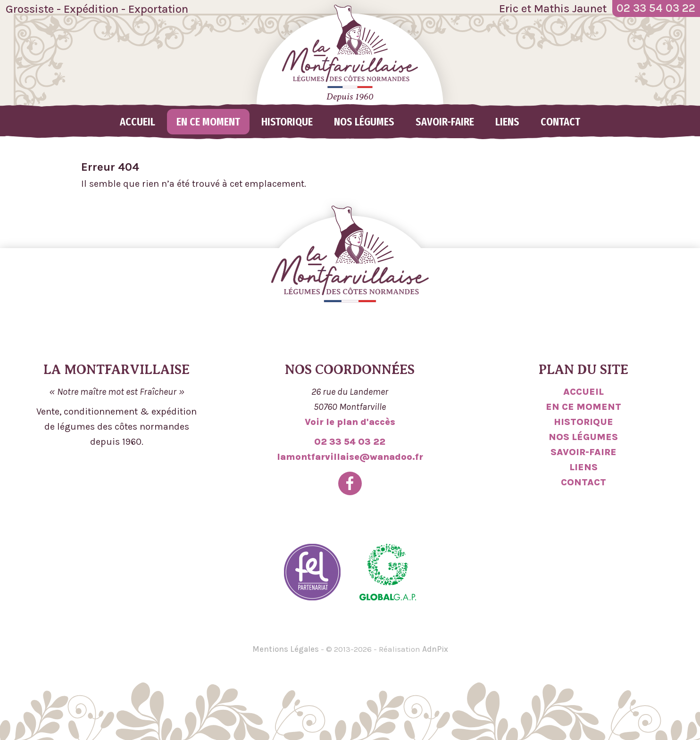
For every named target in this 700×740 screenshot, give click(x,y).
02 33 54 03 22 (350, 442)
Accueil (137, 122)
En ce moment (208, 122)
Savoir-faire (445, 122)
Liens (507, 122)
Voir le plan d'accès (350, 422)
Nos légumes (364, 122)
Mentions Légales (286, 649)
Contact (560, 122)
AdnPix (435, 649)
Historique (287, 122)
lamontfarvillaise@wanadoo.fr (350, 457)
